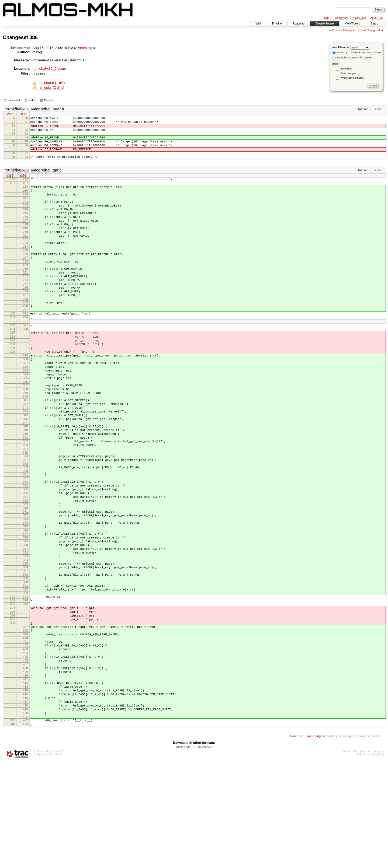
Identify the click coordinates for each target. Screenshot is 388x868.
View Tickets (352, 24)
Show (338, 52)
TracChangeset (316, 843)
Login (326, 18)
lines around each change (362, 52)
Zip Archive (205, 853)
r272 (10, 115)
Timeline (277, 24)
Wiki (258, 24)
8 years (81, 48)
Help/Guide (359, 18)
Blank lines (347, 69)
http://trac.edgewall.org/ (371, 861)
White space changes (352, 78)
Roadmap (299, 24)
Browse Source (325, 24)
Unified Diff (183, 853)
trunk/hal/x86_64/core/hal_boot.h (35, 109)
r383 (10, 184)
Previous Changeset (344, 30)
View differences (341, 47)
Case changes (348, 73)
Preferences (341, 18)
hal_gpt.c (45, 87)
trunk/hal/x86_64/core (49, 69)
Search (375, 24)
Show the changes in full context (352, 58)
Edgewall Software (52, 861)
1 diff (60, 83)
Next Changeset (370, 30)
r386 (23, 115)
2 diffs (58, 87)
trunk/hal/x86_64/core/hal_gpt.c (34, 178)
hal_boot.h (46, 83)
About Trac (377, 18)
